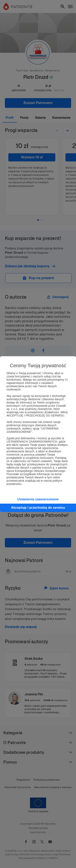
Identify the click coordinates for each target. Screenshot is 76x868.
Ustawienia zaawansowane (38, 499)
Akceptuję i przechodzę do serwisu (38, 508)
